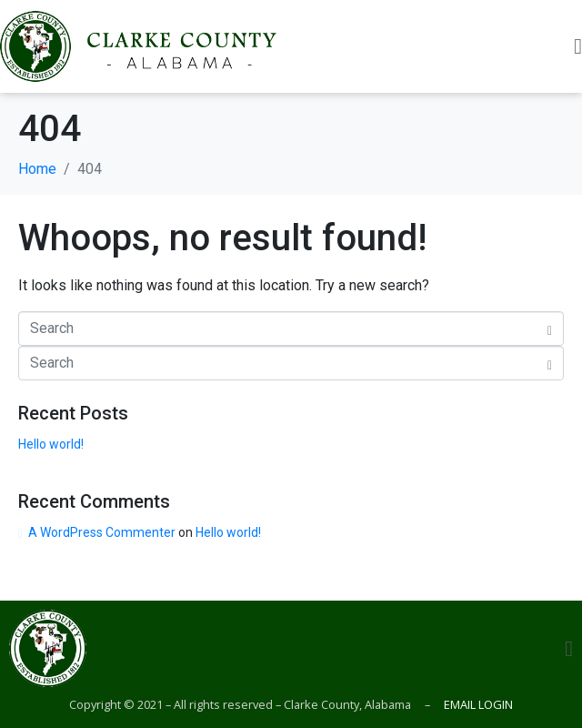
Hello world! (51, 444)
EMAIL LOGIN (477, 704)
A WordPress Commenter (102, 532)
